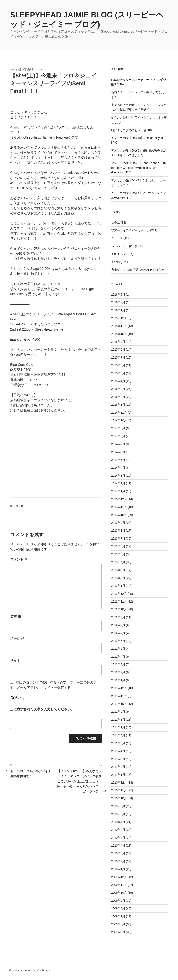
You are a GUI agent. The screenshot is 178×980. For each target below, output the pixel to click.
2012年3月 (118, 664)
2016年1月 (118, 310)
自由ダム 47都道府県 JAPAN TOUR (134, 270)
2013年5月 (118, 554)
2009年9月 (118, 901)
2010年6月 (118, 830)
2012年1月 (118, 680)
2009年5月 (118, 932)
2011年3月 (118, 759)
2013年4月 (118, 562)
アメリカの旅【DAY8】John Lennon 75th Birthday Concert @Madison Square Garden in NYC (138, 168)
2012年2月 (118, 672)
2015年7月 (118, 357)
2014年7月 (118, 444)
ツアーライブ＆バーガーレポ (130, 230)
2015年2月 (118, 397)
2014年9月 (118, 428)
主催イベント (120, 254)
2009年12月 (119, 877)
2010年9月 (118, 806)
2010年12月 (119, 783)
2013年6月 (118, 546)
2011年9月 (118, 712)
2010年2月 (118, 861)
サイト (15, 661)
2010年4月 (118, 845)
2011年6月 (118, 735)
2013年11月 (119, 507)
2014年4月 (118, 468)
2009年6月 (118, 924)
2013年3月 (118, 570)
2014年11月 (119, 413)
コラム (116, 223)
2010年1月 (118, 869)
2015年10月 (119, 334)
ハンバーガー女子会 (124, 246)
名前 (16, 617)
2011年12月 (119, 688)
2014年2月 (118, 483)
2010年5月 (118, 838)
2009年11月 (119, 885)
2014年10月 (119, 420)
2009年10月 (119, 893)
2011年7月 (118, 727)
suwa (39, 69)
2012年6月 (118, 641)
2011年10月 (119, 704)
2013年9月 (118, 523)
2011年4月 (118, 751)
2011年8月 (118, 720)
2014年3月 (118, 476)
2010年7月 (118, 822)
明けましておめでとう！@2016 (132, 130)
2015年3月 (118, 389)
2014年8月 (118, 436)
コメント (19, 559)
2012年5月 (118, 649)
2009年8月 (118, 908)
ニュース (117, 238)
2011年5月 (118, 743)
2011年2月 (118, 767)
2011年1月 (118, 775)
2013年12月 (119, 499)
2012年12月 (119, 594)
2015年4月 (118, 381)
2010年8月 (118, 814)
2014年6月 (118, 452)
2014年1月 (118, 491)
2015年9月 (118, 342)
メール (17, 638)
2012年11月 (119, 601)
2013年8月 (118, 531)
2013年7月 (118, 539)
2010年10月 (119, 798)
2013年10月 (119, 515)
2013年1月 (118, 586)
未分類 (19, 506)
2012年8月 (118, 625)
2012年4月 (118, 657)
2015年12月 (119, 318)
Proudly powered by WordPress (30, 970)
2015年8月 (118, 349)
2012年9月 (118, 617)
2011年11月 (119, 696)
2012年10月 (119, 609)
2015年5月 (118, 373)
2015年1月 (118, 405)
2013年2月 (118, 578)
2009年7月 (118, 916)
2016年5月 (118, 295)
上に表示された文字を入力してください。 (42, 709)
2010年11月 (119, 790)
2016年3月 (118, 302)
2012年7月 (118, 633)
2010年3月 (118, 853)
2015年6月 (118, 365)
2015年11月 (119, 326)
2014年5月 (118, 460)
